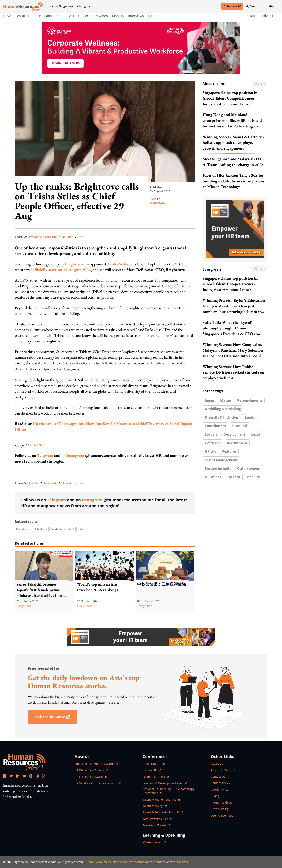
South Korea (58, 529)
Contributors (215, 426)
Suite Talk (240, 426)
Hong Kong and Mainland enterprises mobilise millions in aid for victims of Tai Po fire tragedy (232, 120)
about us (217, 764)
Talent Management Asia (161, 799)
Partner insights (218, 468)
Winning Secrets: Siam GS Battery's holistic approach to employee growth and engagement (233, 142)
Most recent (235, 84)
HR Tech (234, 477)
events (155, 16)
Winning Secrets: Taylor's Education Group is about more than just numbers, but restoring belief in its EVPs (234, 306)
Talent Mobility (155, 806)
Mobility (253, 477)
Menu (270, 6)
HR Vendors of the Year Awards (98, 783)
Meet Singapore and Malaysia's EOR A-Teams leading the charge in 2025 (233, 162)
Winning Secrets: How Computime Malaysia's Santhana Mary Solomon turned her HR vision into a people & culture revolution (233, 350)
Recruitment (24, 529)
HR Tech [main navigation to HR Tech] (84, 16)
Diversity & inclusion (222, 417)
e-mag (215, 796)
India (81, 529)
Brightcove (74, 264)
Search (252, 6)
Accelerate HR (154, 764)
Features (229, 451)
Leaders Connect (156, 777)
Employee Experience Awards (96, 764)
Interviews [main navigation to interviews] (136, 16)
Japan (210, 400)
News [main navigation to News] (7, 16)
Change (84, 6)
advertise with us (223, 770)
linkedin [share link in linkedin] (67, 237)
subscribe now (56, 718)
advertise (269, 16)
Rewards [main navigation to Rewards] (101, 16)
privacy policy (220, 809)
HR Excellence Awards (91, 777)
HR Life (211, 451)
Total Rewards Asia (157, 819)
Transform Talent (156, 825)
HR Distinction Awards (91, 770)
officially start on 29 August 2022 (62, 270)
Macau (226, 400)
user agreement (222, 815)
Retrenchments (250, 400)
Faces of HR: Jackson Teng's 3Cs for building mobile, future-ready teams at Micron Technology (233, 181)
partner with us (221, 802)
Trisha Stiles (118, 264)
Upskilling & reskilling (223, 409)
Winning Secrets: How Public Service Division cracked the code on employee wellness (233, 372)
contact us (218, 777)
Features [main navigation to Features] (22, 16)
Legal (255, 434)
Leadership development (225, 434)
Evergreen (235, 269)
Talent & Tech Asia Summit (163, 812)
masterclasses (154, 842)
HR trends (213, 477)
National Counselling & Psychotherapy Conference (168, 791)
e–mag (252, 16)
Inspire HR (152, 770)
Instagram (75, 455)
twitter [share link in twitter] (34, 237)
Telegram (45, 455)
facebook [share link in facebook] (50, 237)
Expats (250, 417)
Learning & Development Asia (165, 783)
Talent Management (221, 460)
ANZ (72, 529)
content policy (220, 783)
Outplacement (249, 468)
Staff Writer (158, 203)
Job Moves (41, 529)
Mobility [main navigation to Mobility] (118, 16)
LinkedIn (36, 445)
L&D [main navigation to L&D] (71, 16)
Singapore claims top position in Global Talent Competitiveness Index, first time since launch (230, 98)
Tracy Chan (24, 606)
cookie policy (219, 789)
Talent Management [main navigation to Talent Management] (48, 16)
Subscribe (233, 7)
